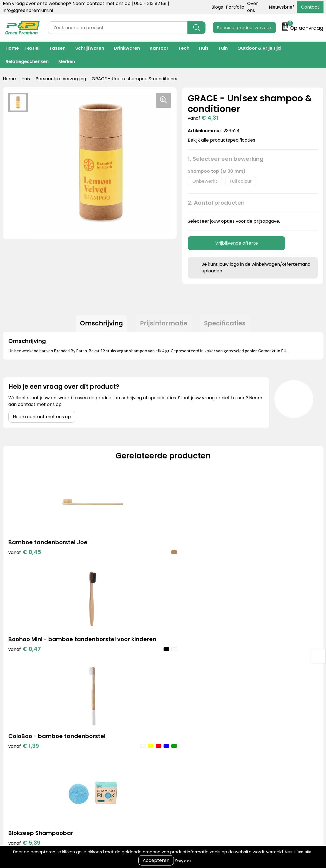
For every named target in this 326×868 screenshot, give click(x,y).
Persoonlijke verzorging (61, 79)
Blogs (217, 7)
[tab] (99, 325)
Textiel (32, 48)
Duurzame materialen (113, 741)
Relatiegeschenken (27, 62)
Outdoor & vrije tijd (259, 48)
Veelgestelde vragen (184, 741)
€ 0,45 (25, 563)
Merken (67, 62)
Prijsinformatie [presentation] (164, 325)
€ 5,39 (265, 555)
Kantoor (159, 48)
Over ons (171, 724)
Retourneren (175, 732)
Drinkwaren (127, 48)
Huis (204, 48)
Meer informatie (298, 852)
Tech (184, 48)
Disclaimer (244, 741)
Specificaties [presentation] (228, 325)
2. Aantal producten (216, 203)
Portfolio (235, 7)
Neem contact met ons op (42, 419)
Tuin (223, 48)
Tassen (57, 48)
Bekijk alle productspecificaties (223, 140)
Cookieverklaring (251, 724)
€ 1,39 (184, 563)
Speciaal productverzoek (244, 28)
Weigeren (183, 860)
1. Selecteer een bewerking (226, 159)
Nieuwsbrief (281, 7)
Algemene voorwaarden (259, 715)
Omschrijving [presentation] (99, 325)
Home (12, 48)
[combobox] (118, 28)
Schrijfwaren (90, 48)
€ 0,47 (105, 571)
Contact (310, 7)
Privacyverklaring (252, 732)
